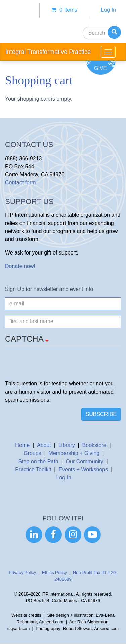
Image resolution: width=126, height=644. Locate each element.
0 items (64, 10)
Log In (109, 10)
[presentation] (56, 367)
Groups (32, 453)
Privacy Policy (22, 572)
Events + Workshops (83, 469)
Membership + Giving (74, 453)
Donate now (19, 266)
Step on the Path (38, 461)
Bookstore (94, 445)
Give (100, 68)
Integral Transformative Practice (48, 52)
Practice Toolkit (33, 469)
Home (22, 445)
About (44, 445)
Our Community (85, 461)
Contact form (20, 183)
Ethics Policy (54, 572)
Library (67, 445)
